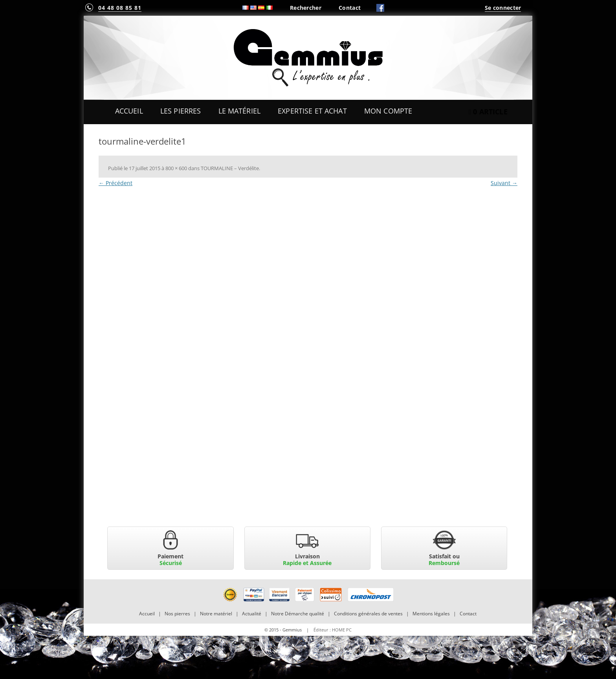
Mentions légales (431, 614)
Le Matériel (240, 111)
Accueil (129, 111)
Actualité (252, 614)
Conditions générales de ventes (368, 614)
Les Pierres (181, 111)
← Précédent (115, 183)
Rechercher (306, 8)
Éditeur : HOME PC (333, 630)
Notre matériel (216, 614)
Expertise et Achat (312, 111)
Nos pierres (177, 614)
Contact (350, 8)
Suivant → (504, 183)
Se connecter (503, 8)
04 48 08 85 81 (120, 8)
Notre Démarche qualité (298, 614)
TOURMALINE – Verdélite (230, 168)
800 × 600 (176, 168)
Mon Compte (388, 111)
